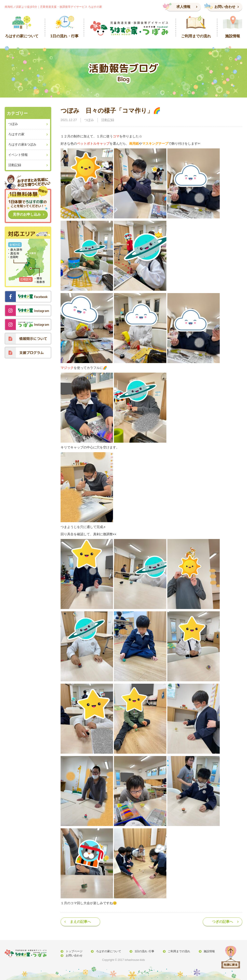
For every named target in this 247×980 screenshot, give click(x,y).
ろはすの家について (107, 952)
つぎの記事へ (223, 922)
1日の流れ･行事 (143, 952)
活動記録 (108, 120)
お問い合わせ (225, 7)
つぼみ (89, 120)
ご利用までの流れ (177, 952)
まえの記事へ (80, 922)
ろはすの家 (16, 134)
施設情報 (206, 952)
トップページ (74, 952)
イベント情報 (18, 155)
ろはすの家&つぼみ (22, 144)
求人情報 (183, 7)
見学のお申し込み (27, 214)
